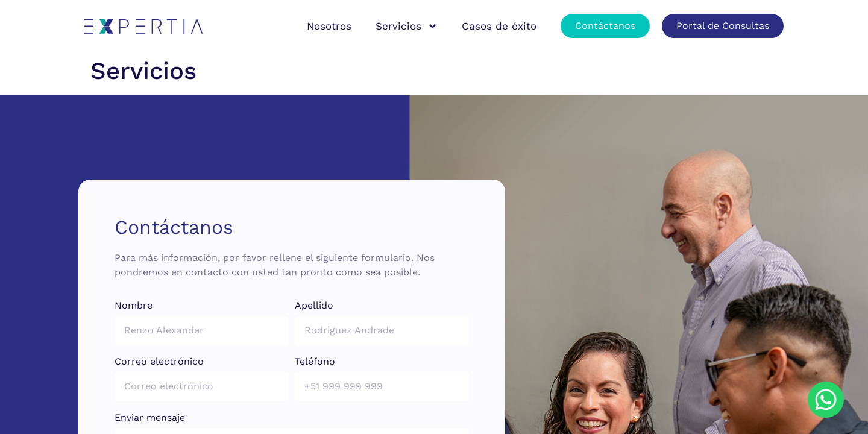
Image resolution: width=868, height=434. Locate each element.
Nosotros (329, 26)
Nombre (134, 306)
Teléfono (315, 362)
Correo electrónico (159, 362)
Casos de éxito (499, 26)
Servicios (407, 26)
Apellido (314, 306)
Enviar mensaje (150, 418)
